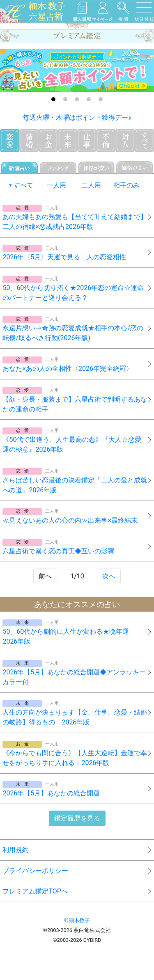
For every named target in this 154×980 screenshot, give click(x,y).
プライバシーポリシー (35, 871)
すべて (23, 185)
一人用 (56, 185)
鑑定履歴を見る (77, 818)
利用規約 (16, 850)
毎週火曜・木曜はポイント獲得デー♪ (77, 118)
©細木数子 (77, 920)
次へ (109, 576)
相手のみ (126, 185)
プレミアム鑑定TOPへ (35, 891)
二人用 (91, 185)
